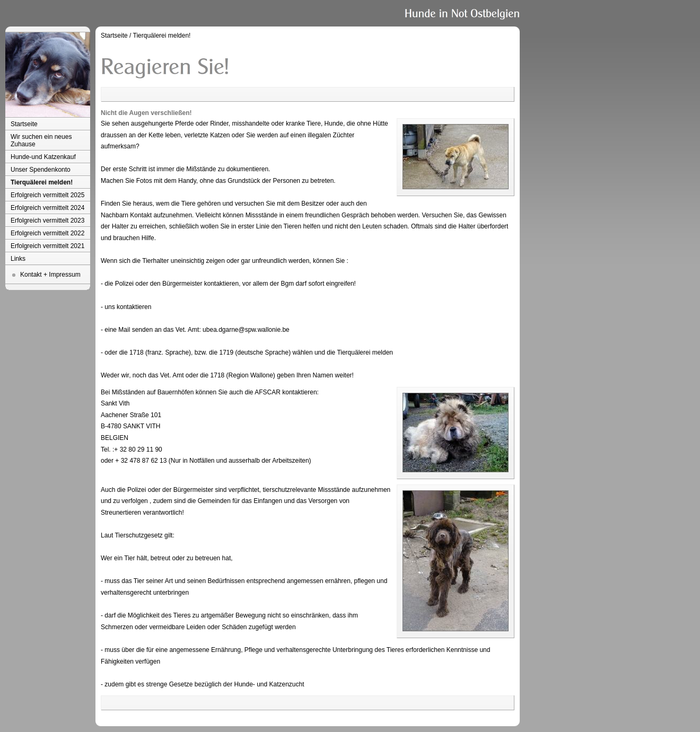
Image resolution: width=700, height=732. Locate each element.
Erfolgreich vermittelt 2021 (47, 246)
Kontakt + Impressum (50, 275)
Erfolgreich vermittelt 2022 (47, 233)
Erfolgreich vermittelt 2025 (47, 195)
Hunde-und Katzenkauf (43, 157)
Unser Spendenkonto (41, 170)
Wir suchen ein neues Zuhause (41, 140)
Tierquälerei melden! (42, 182)
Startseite (24, 124)
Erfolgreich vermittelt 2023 (47, 221)
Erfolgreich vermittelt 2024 (47, 208)
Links (18, 259)
